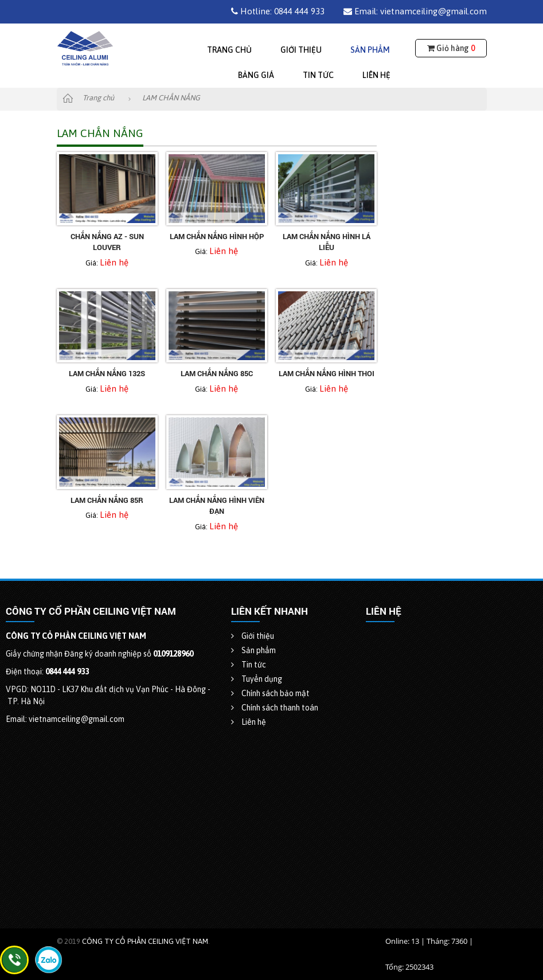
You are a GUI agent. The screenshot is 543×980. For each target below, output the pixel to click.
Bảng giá (256, 75)
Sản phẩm (370, 50)
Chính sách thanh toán (275, 708)
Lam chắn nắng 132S (107, 373)
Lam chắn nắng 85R (107, 500)
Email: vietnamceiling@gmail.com (415, 11)
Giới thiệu (301, 50)
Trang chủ (229, 50)
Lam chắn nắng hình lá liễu (327, 242)
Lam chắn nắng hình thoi (327, 373)
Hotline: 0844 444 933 (278, 11)
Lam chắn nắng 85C (217, 373)
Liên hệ (376, 75)
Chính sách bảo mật (270, 693)
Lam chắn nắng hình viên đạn (217, 506)
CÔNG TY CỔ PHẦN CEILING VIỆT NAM (145, 941)
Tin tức (318, 75)
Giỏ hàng (451, 48)
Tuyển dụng (257, 679)
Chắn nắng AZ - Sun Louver (107, 242)
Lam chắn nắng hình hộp (217, 236)
